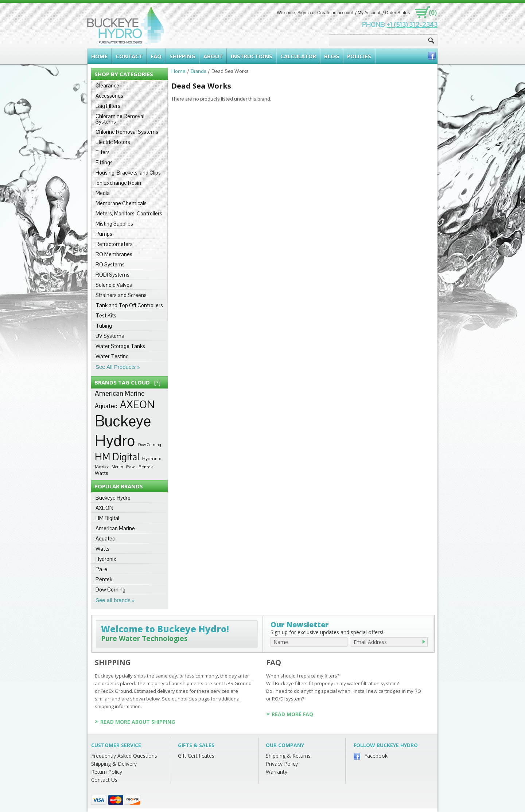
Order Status (397, 13)
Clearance (107, 85)
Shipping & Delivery (114, 764)
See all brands (113, 600)
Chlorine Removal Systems (127, 132)
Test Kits (106, 315)
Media (103, 193)
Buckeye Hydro (123, 431)
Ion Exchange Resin (118, 183)
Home (178, 71)
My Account (369, 13)
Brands (199, 71)
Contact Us (104, 780)
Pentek (146, 467)
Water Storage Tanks (120, 346)
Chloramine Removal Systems (120, 119)
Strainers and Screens (121, 295)
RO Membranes (114, 254)
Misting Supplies (114, 224)
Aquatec (106, 406)
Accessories (109, 96)
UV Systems (110, 336)
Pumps (104, 234)
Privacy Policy (282, 764)
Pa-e (131, 467)
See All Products (116, 367)
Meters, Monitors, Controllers (129, 213)
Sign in (304, 13)
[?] (157, 382)
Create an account (335, 13)
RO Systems (110, 264)
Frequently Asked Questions (124, 756)
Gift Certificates (196, 756)
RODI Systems (112, 275)
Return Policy (107, 772)
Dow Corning (150, 445)
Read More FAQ (292, 714)
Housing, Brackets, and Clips (128, 173)
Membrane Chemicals (121, 203)
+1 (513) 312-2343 (412, 25)
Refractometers (114, 244)
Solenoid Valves (114, 285)
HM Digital (117, 457)
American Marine (120, 393)
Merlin (117, 467)
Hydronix (152, 459)
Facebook (376, 756)
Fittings (104, 162)
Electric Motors (113, 142)
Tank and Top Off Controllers (129, 305)
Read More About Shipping (138, 722)
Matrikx (102, 467)
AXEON (137, 405)
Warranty (277, 772)
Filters (103, 152)
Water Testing (112, 356)
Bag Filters (108, 106)
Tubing (104, 326)
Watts (102, 473)
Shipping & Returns (288, 756)
